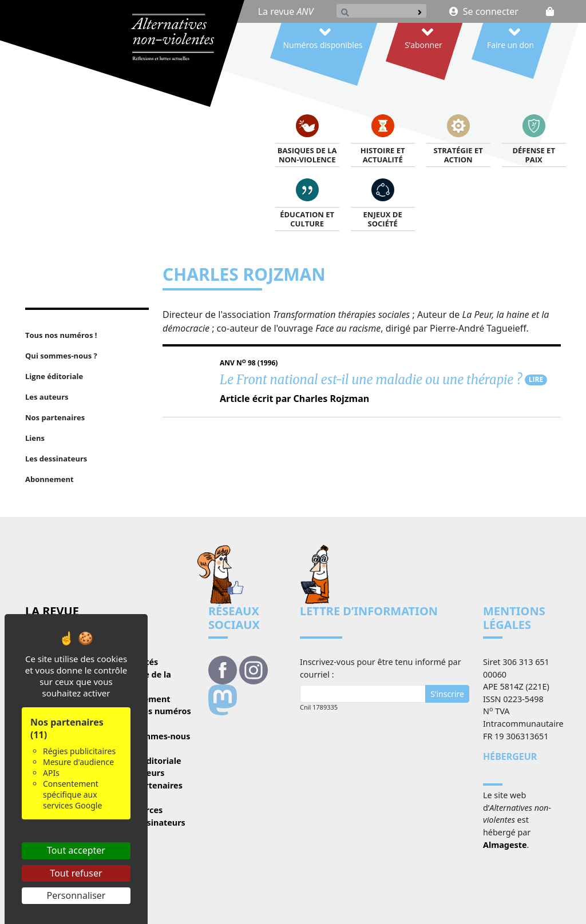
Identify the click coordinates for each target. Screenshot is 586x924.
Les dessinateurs (151, 823)
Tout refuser (76, 873)
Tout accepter (76, 850)
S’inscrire (447, 694)
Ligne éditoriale (149, 761)
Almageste (505, 845)
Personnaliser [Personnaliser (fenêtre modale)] (76, 895)
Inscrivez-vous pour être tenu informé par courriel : (381, 668)
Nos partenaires (150, 785)
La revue (286, 11)
